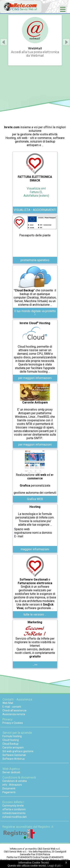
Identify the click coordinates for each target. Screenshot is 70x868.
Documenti (9, 788)
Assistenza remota (14, 714)
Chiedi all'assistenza (14, 710)
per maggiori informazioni (35, 378)
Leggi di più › (55, 866)
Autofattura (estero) (36, 196)
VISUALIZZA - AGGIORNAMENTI (35, 210)
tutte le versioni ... (35, 614)
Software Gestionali (14, 755)
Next (66, 42)
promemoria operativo (35, 260)
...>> (35, 665)
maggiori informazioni (35, 549)
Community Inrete (13, 806)
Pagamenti (9, 792)
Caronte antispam (13, 747)
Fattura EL (36, 192)
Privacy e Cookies (13, 723)
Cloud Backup (10, 744)
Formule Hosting (12, 736)
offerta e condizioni (14, 809)
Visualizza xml (36, 188)
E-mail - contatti (12, 707)
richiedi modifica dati (15, 817)
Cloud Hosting (11, 740)
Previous (4, 42)
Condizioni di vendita (15, 781)
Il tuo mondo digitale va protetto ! (35, 313)
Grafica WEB (35, 499)
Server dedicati (11, 772)
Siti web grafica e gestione (18, 751)
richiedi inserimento (14, 813)
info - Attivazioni (12, 785)
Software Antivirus (14, 759)
